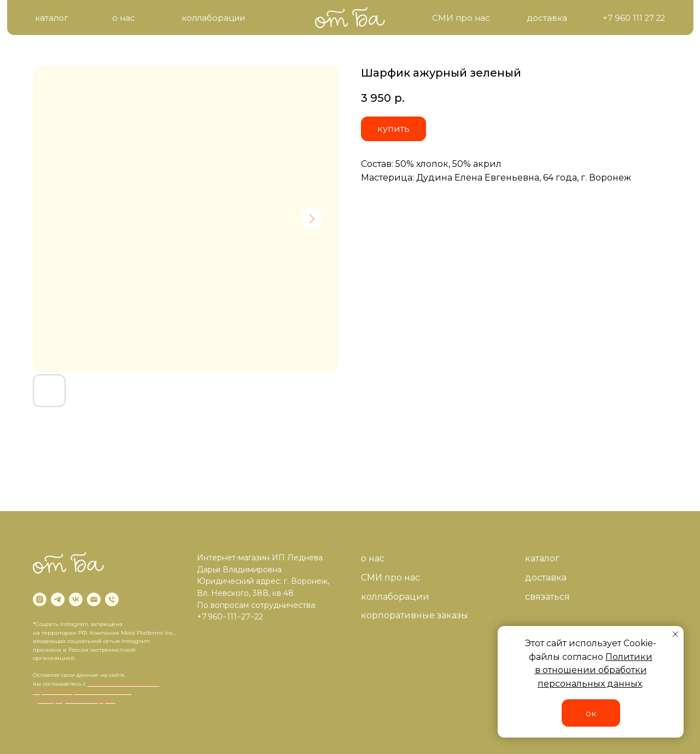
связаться (547, 597)
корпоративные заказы (415, 615)
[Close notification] (675, 634)
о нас (373, 558)
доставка (546, 578)
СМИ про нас (390, 578)
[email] (94, 599)
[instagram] (40, 599)
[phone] (112, 599)
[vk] (76, 599)
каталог (542, 558)
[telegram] (58, 599)
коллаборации (395, 597)
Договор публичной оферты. (74, 701)
